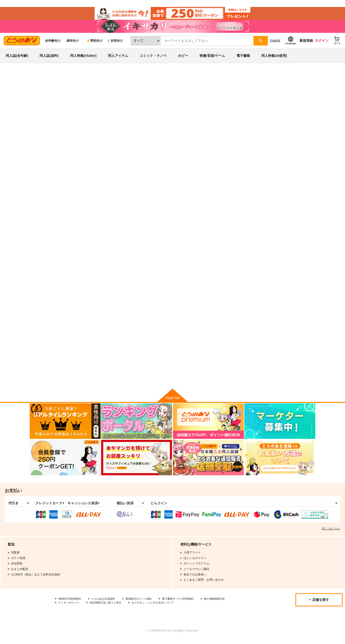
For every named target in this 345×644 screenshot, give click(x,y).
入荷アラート (243, 92)
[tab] (140, 152)
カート (163, 265)
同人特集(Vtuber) (83, 58)
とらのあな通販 (39, 79)
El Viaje (184, 342)
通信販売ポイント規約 (144, 603)
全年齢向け (53, 44)
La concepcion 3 (237, 342)
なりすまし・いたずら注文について (159, 608)
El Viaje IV (193, 102)
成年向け (73, 44)
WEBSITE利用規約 (70, 603)
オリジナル (244, 102)
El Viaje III (232, 230)
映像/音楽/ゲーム (212, 58)
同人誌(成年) (49, 58)
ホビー (183, 58)
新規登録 (306, 43)
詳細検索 (275, 43)
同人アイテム (118, 58)
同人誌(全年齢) (17, 58)
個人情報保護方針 (224, 603)
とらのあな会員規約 (106, 603)
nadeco (77, 102)
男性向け (95, 44)
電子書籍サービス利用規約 (185, 603)
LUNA (182, 230)
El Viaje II (279, 230)
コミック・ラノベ (153, 58)
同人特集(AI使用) (274, 58)
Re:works (91, 342)
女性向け (115, 44)
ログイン (322, 43)
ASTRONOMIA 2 (284, 342)
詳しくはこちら (331, 533)
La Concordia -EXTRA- (148, 342)
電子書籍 (243, 58)
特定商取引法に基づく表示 (109, 608)
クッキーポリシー (70, 608)
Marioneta (215, 102)
